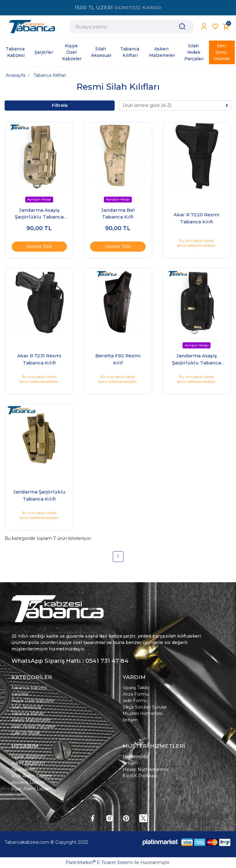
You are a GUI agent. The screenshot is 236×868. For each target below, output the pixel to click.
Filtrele (60, 105)
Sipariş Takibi (136, 688)
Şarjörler (20, 694)
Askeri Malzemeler (31, 720)
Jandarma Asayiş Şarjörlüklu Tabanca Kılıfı (39, 214)
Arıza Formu (136, 694)
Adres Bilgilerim (28, 763)
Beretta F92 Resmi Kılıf (118, 359)
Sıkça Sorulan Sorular (145, 707)
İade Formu (135, 701)
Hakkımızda (135, 756)
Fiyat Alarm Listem (32, 789)
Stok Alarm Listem (31, 776)
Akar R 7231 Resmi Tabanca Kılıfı (39, 359)
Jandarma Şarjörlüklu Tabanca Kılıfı (39, 495)
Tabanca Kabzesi (29, 688)
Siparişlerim (24, 769)
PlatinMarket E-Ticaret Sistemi (99, 862)
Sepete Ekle (39, 246)
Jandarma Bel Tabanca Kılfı (118, 214)
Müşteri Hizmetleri (143, 713)
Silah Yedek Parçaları (33, 726)
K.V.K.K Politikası (140, 776)
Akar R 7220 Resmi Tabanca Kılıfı (197, 218)
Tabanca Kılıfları (28, 713)
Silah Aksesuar (27, 707)
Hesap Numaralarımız (146, 769)
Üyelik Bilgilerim (28, 756)
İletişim (130, 720)
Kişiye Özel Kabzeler (33, 701)
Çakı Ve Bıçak (26, 733)
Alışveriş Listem (28, 782)
